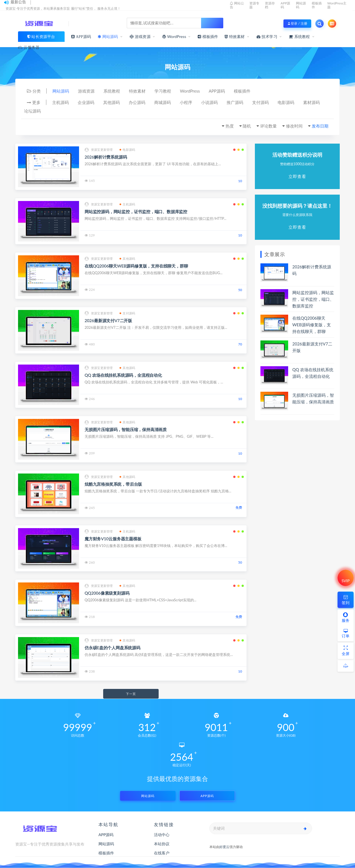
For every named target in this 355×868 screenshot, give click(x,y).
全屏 (346, 651)
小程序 (186, 102)
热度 (230, 126)
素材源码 (311, 102)
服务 (346, 617)
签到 (346, 600)
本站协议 (162, 844)
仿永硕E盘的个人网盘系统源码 (112, 648)
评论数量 (268, 126)
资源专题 (254, 5)
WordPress (174, 37)
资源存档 (270, 5)
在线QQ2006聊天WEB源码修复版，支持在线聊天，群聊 (136, 266)
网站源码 (301, 5)
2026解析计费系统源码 (106, 157)
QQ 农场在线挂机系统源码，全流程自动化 (123, 375)
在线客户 (162, 853)
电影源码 (286, 102)
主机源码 (60, 102)
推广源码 (235, 102)
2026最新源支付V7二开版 (108, 320)
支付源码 (260, 102)
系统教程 (300, 36)
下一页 (131, 694)
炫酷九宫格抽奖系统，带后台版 (113, 484)
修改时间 (294, 126)
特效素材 (137, 91)
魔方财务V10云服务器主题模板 (113, 539)
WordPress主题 (337, 5)
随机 (247, 126)
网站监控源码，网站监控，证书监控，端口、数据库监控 (136, 212)
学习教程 (163, 91)
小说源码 (209, 102)
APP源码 (286, 5)
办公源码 (137, 102)
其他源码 (111, 102)
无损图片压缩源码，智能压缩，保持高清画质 (126, 429)
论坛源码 (32, 111)
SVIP (345, 581)
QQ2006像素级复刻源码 (107, 593)
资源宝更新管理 (99, 150)
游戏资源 (86, 91)
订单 (346, 634)
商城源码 (163, 102)
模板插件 (317, 5)
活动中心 (162, 835)
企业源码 (86, 102)
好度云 (224, 847)
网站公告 (237, 5)
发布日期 (320, 126)
